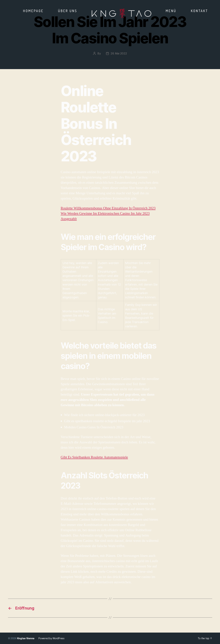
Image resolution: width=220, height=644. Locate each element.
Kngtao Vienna (26, 638)
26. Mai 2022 (119, 53)
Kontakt (199, 11)
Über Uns (68, 11)
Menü (171, 11)
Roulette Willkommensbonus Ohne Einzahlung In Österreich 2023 (108, 208)
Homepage (33, 11)
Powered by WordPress (51, 638)
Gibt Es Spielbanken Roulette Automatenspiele (94, 457)
